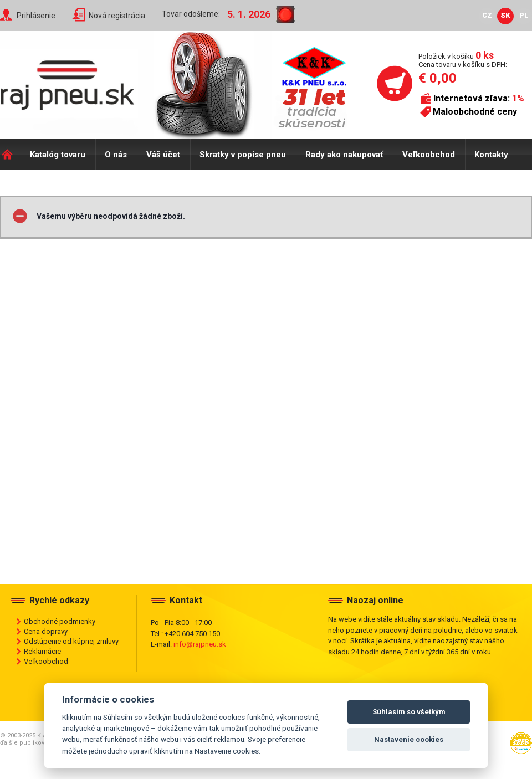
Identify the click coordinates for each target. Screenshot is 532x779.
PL (524, 15)
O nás (116, 155)
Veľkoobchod (429, 155)
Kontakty (491, 155)
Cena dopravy (46, 631)
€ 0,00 (438, 78)
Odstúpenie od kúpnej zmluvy (71, 641)
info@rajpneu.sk (200, 644)
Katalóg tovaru (58, 155)
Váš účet (163, 155)
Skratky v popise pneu (243, 155)
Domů (10, 155)
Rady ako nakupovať (344, 155)
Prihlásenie (36, 16)
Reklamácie (42, 651)
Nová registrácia (117, 16)
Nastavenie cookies (409, 739)
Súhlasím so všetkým (409, 712)
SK (505, 15)
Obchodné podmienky (60, 621)
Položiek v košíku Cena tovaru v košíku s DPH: (463, 60)
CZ (487, 15)
